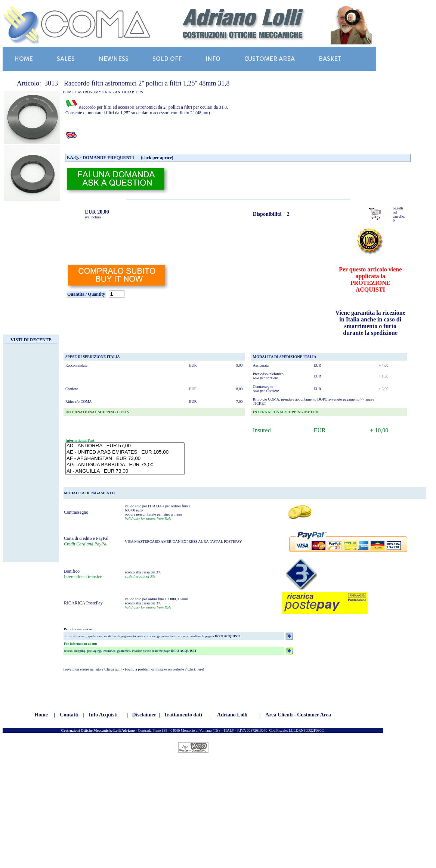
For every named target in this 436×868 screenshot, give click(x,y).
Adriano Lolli (232, 715)
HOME (24, 59)
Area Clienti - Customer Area (298, 715)
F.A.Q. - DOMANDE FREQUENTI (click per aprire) (120, 158)
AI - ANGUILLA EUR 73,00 (125, 471)
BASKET (330, 59)
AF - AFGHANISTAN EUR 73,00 (125, 459)
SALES (66, 59)
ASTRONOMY (89, 92)
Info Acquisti (103, 715)
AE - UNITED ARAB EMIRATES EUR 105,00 (125, 452)
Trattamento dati (183, 715)
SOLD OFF (167, 59)
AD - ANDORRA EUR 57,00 (125, 446)
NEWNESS (114, 59)
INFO (213, 59)
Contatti (69, 715)
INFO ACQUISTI (227, 636)
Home (41, 715)
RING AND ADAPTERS (124, 92)
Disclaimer (144, 715)
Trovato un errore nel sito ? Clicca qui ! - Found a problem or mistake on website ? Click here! (134, 669)
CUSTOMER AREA (270, 59)
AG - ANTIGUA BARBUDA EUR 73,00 (125, 465)
